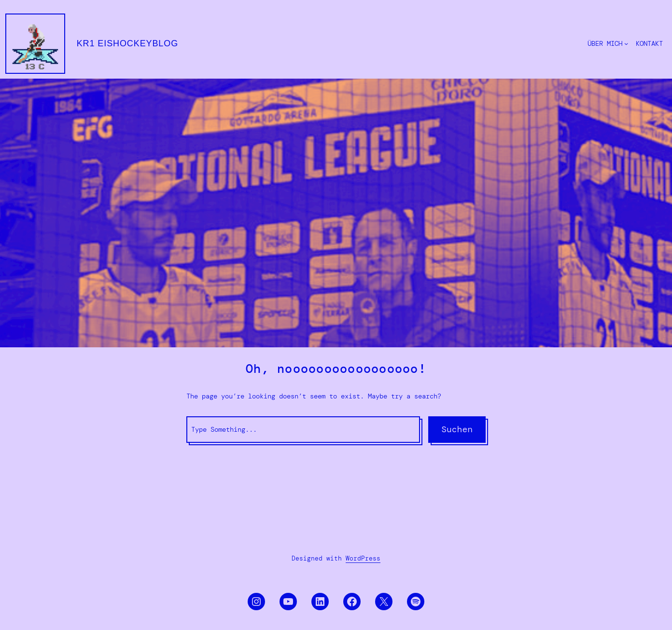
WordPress (363, 558)
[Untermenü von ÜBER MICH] (626, 43)
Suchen (457, 429)
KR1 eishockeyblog (127, 43)
